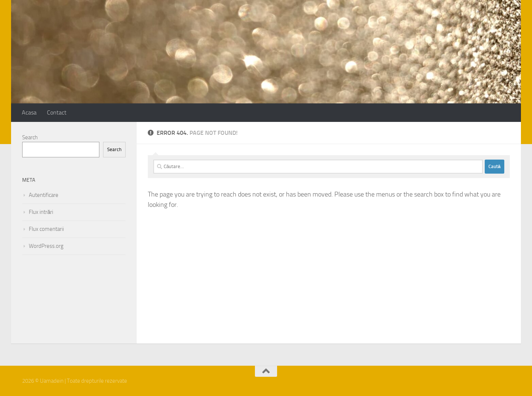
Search (30, 137)
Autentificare (44, 195)
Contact (57, 112)
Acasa (29, 112)
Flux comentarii (46, 229)
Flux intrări (41, 212)
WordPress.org (46, 246)
